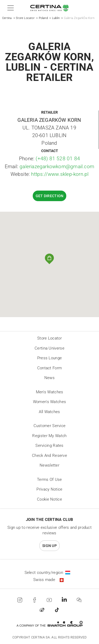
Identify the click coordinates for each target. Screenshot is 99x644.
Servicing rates (49, 446)
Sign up (49, 546)
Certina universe (49, 348)
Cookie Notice (49, 499)
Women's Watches (50, 402)
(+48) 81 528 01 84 (58, 159)
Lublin (56, 18)
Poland (43, 18)
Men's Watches (50, 392)
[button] (10, 8)
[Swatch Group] (49, 624)
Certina (7, 18)
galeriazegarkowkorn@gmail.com (57, 166)
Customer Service (50, 426)
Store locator (49, 338)
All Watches (49, 412)
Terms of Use (49, 480)
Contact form (50, 368)
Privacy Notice (49, 489)
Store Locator (25, 18)
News (49, 378)
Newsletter (49, 465)
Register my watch (49, 436)
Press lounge (50, 358)
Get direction (50, 196)
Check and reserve (49, 456)
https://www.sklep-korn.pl (60, 174)
